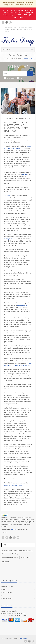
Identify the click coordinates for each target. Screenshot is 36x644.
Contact (4, 589)
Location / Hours (16, 29)
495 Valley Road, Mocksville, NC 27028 (15, 10)
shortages (25, 174)
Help (15, 27)
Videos (21, 78)
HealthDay (14, 529)
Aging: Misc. (6, 561)
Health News (10, 78)
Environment (6, 554)
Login (7, 31)
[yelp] (14, 24)
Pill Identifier (22, 27)
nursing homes (9, 239)
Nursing (23, 557)
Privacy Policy (23, 638)
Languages (9, 27)
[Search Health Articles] (15, 73)
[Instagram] (10, 23)
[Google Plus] (7, 23)
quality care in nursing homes (13, 485)
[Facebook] (3, 23)
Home (7, 59)
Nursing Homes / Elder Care (10, 557)
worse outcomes (22, 305)
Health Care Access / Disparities (23, 550)
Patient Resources (17, 59)
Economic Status (7, 550)
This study (7, 196)
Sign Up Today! (27, 29)
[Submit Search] (30, 73)
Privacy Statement (7, 592)
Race (29, 557)
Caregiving (15, 554)
